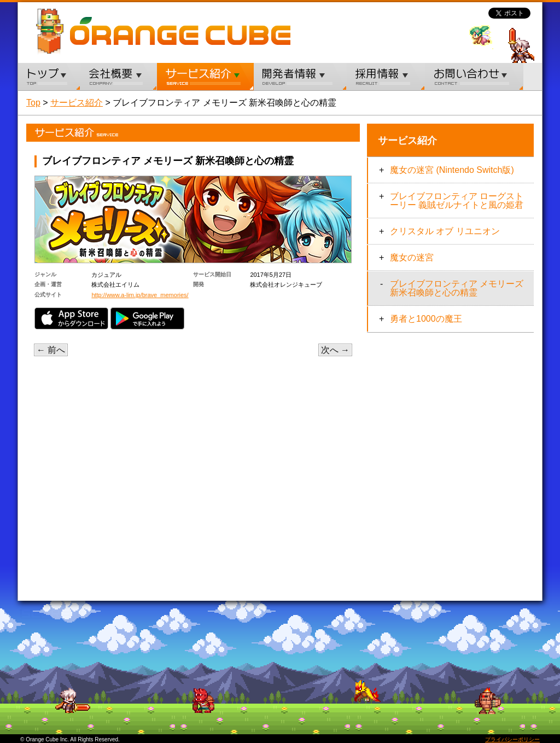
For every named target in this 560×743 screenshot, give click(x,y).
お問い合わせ (474, 77)
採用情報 (386, 77)
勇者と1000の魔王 (426, 319)
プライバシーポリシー (512, 739)
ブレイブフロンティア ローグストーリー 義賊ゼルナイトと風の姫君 (457, 201)
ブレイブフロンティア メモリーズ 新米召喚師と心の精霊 (457, 288)
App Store (71, 318)
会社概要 (119, 77)
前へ (51, 350)
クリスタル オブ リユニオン (445, 231)
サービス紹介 (205, 77)
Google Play (147, 318)
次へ (335, 350)
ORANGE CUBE (180, 31)
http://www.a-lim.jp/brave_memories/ (140, 295)
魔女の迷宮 (412, 257)
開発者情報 (300, 77)
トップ (49, 77)
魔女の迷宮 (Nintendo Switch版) (452, 170)
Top (33, 103)
